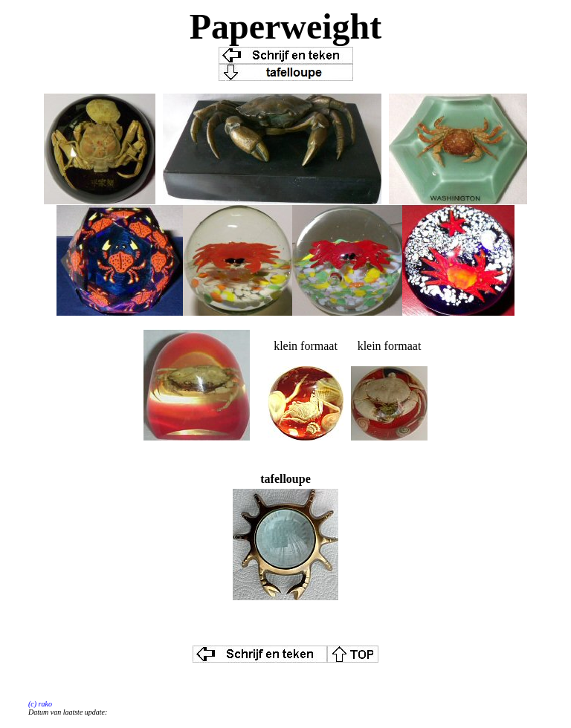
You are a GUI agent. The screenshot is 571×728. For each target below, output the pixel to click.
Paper (235, 26)
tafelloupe (285, 479)
